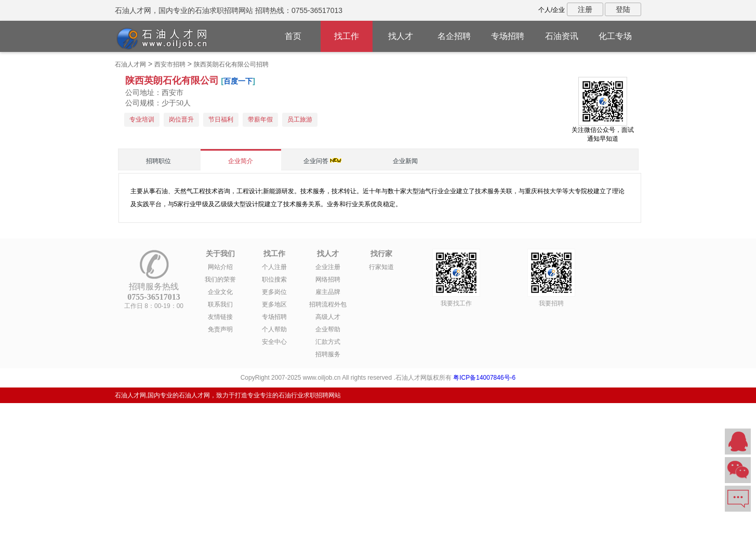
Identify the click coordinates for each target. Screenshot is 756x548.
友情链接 (220, 317)
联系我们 (220, 304)
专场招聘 (508, 36)
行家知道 (381, 267)
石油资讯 (562, 36)
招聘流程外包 (328, 304)
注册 (585, 9)
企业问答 (316, 161)
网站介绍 (220, 267)
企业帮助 (328, 329)
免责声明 (220, 329)
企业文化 (220, 292)
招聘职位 (158, 161)
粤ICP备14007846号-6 (484, 378)
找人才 (401, 36)
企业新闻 (405, 161)
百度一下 (238, 81)
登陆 (623, 9)
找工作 (347, 36)
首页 (293, 36)
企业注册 (328, 267)
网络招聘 (328, 279)
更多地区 (274, 304)
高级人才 (328, 317)
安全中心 (274, 342)
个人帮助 (274, 329)
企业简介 (241, 161)
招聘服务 (328, 354)
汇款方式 (328, 342)
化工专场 (615, 36)
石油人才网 (130, 64)
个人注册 (274, 267)
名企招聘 (454, 36)
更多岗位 (274, 292)
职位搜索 (274, 279)
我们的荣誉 (220, 279)
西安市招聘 (170, 64)
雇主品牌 (328, 292)
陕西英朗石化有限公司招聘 (231, 64)
